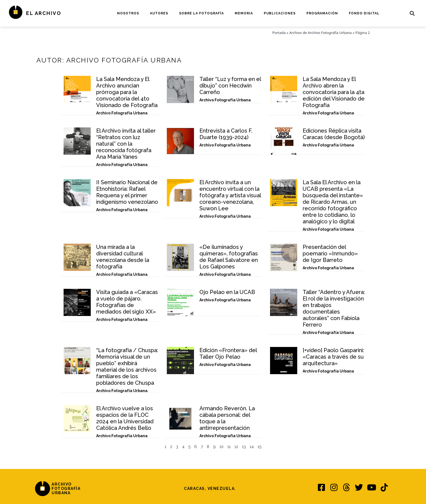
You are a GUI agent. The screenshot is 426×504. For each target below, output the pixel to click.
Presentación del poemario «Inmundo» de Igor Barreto (330, 253)
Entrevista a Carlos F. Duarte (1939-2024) (226, 134)
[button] (412, 13)
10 (222, 447)
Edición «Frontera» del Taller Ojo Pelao (228, 353)
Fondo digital (364, 13)
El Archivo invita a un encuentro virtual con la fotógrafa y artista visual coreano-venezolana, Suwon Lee (230, 195)
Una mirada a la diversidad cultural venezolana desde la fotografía (123, 257)
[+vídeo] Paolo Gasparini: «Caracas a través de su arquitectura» (333, 357)
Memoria (244, 13)
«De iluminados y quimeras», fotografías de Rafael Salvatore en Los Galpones (229, 257)
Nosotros (128, 13)
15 (259, 447)
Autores (159, 13)
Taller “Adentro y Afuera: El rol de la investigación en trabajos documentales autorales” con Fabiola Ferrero (334, 308)
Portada (279, 33)
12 (236, 447)
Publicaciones (280, 13)
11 (229, 447)
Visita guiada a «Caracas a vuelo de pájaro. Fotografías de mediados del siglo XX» (127, 302)
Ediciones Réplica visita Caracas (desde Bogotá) (334, 134)
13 (244, 447)
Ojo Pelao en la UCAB (227, 292)
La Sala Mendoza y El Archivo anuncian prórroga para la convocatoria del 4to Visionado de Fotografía (127, 92)
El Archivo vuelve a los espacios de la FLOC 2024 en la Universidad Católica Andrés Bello (125, 418)
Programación (322, 13)
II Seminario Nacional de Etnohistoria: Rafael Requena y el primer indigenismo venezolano (127, 192)
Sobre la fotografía (201, 13)
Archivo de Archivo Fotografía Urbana (321, 33)
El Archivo (44, 13)
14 (252, 447)
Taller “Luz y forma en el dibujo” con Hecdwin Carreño (230, 86)
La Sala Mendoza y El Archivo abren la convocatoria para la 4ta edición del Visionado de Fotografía (334, 92)
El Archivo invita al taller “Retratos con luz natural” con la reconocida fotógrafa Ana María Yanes (126, 144)
